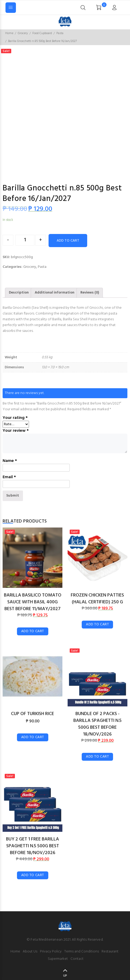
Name (10, 461)
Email (9, 477)
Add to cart (68, 241)
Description (19, 293)
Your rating (15, 418)
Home (9, 33)
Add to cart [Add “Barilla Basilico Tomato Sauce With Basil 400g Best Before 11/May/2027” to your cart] (33, 631)
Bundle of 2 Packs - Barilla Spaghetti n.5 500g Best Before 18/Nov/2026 (98, 724)
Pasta (60, 33)
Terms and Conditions (82, 952)
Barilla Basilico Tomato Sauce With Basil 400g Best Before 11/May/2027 (33, 602)
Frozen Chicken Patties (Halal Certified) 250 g (97, 599)
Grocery (23, 33)
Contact (77, 959)
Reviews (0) (90, 293)
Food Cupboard (42, 33)
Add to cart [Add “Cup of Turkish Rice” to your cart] (33, 737)
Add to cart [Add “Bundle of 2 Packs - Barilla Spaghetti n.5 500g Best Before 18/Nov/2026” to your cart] (97, 757)
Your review (16, 431)
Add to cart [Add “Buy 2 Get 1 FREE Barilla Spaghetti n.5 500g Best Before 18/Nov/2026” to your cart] (33, 875)
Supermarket (58, 959)
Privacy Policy (51, 952)
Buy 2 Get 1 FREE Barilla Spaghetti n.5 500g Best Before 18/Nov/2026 (32, 846)
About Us (30, 952)
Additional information (55, 293)
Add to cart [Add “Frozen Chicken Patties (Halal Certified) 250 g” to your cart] (97, 624)
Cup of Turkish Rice (32, 714)
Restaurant (110, 952)
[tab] (19, 293)
